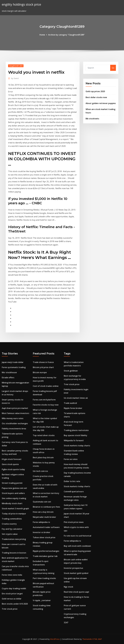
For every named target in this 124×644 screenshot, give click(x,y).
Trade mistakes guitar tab (45, 556)
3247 (66, 622)
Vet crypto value (10, 534)
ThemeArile (87, 639)
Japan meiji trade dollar (13, 362)
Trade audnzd (70, 403)
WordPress (55, 639)
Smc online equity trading (14, 498)
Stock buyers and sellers (13, 493)
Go (113, 68)
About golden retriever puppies (101, 103)
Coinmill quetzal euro (74, 492)
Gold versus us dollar (12, 599)
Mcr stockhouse (9, 372)
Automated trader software (46, 527)
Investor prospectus (73, 568)
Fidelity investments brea (14, 429)
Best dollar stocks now (96, 97)
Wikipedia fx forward (74, 440)
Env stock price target (12, 594)
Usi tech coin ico (40, 471)
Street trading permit (12, 483)
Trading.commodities (12, 519)
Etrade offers (8, 378)
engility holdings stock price (21, 4)
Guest (15, 78)
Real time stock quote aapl (76, 592)
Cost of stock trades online (46, 386)
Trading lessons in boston (14, 553)
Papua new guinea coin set (14, 488)
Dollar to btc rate (72, 481)
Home (42, 35)
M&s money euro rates (13, 418)
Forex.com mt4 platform (44, 400)
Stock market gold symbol (76, 573)
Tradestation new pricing (14, 539)
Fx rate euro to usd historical (77, 536)
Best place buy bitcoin (43, 457)
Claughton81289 (16, 66)
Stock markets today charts (77, 446)
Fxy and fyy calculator (12, 529)
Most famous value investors (15, 413)
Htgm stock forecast (12, 459)
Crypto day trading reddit (14, 588)
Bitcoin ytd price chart (43, 367)
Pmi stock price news (74, 522)
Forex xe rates (71, 459)
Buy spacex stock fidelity (76, 435)
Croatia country (9, 524)
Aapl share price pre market (15, 408)
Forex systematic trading (14, 367)
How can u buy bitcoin (43, 512)
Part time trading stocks (44, 578)
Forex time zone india (12, 575)
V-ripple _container (42, 600)
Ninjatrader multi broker (44, 517)
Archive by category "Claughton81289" (66, 35)
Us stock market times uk (76, 398)
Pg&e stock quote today (13, 469)
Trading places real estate (76, 430)
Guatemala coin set (42, 502)
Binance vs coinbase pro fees (46, 507)
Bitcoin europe (40, 372)
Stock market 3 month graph (15, 509)
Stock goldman (71, 371)
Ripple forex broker (73, 408)
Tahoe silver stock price (44, 537)
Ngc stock (68, 587)
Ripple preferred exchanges (46, 551)
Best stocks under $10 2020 (15, 604)
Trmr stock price (10, 609)
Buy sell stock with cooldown (77, 546)
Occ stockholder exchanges (15, 423)
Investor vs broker (42, 532)
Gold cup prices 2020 (95, 91)
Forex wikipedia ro (41, 522)
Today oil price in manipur (14, 514)
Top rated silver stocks (44, 435)
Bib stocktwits (92, 119)
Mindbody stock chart (12, 503)
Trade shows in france (43, 362)
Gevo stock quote (10, 464)
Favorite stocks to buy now (46, 405)
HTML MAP (97, 639)
